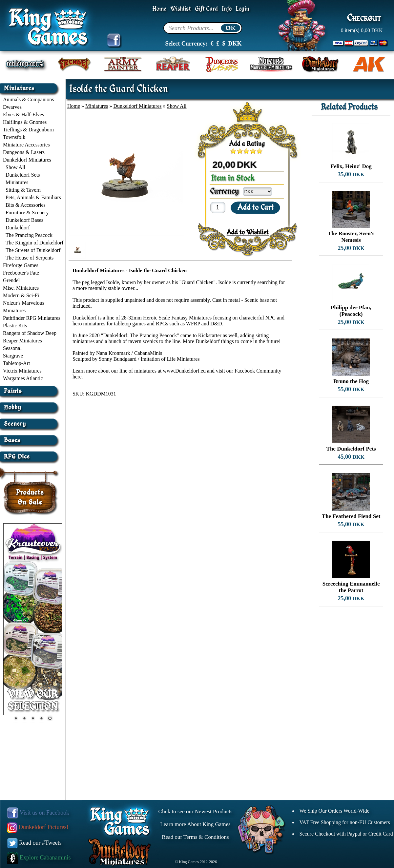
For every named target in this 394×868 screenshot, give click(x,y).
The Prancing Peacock (29, 235)
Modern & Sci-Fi (21, 295)
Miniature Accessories (26, 145)
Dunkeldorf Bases (24, 220)
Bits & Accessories (26, 205)
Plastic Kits (15, 326)
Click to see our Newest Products (195, 811)
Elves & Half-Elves (23, 115)
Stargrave (13, 356)
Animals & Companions (29, 99)
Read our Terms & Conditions (195, 837)
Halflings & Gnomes (25, 122)
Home (159, 9)
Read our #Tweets (34, 843)
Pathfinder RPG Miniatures (32, 318)
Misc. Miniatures (21, 288)
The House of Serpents (30, 258)
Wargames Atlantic (23, 378)
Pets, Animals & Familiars (33, 197)
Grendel (11, 280)
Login (242, 9)
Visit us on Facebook (38, 813)
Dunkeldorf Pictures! (38, 827)
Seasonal (12, 348)
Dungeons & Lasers (24, 152)
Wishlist (181, 9)
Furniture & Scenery (27, 212)
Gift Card (206, 9)
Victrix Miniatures (22, 371)
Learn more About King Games (195, 824)
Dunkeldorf (18, 228)
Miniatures (17, 182)
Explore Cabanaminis (39, 858)
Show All (15, 167)
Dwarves (12, 107)
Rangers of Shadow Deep (30, 333)
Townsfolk (14, 137)
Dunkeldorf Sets (23, 175)
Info (227, 9)
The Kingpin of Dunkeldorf (34, 243)
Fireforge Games (21, 265)
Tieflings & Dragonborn (28, 130)
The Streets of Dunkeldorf (33, 250)
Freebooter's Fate (21, 273)
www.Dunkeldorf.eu (184, 371)
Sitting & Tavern (23, 190)
